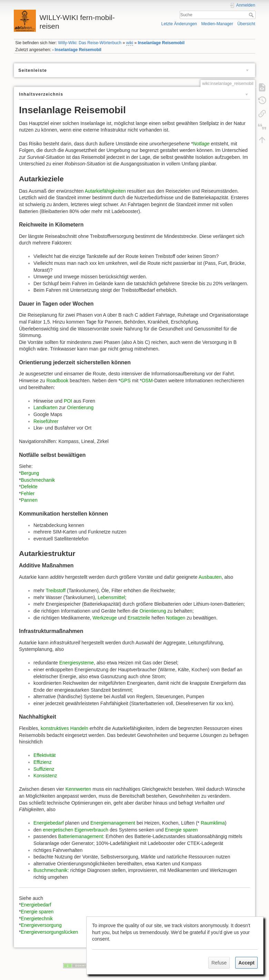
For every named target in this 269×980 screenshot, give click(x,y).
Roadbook (57, 381)
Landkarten (46, 407)
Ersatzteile (139, 618)
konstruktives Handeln (64, 728)
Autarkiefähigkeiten (105, 191)
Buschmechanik (38, 480)
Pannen (29, 500)
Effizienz (43, 762)
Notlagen (176, 618)
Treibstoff (56, 590)
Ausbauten (210, 577)
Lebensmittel (111, 597)
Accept (246, 963)
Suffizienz (44, 769)
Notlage (201, 144)
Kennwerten (78, 789)
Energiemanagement (113, 823)
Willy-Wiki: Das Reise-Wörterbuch (90, 43)
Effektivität (44, 755)
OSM (147, 381)
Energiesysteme (77, 663)
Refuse (219, 963)
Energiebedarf (49, 823)
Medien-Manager (217, 24)
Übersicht (246, 24)
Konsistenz (45, 776)
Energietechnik (37, 919)
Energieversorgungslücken (49, 932)
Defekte (29, 487)
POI (68, 401)
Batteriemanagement (81, 836)
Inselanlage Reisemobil (161, 43)
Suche (252, 15)
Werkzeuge (105, 618)
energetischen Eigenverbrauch (76, 830)
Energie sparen (181, 830)
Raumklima (213, 823)
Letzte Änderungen (179, 24)
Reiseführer (46, 421)
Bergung (30, 473)
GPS (126, 381)
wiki (130, 43)
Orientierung (80, 407)
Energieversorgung (41, 925)
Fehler (28, 493)
